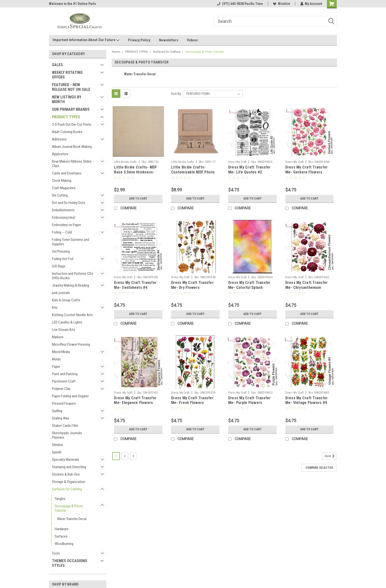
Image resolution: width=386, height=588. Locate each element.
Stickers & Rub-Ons (66, 474)
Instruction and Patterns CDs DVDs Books (72, 276)
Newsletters (169, 40)
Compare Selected (319, 468)
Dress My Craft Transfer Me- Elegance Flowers (135, 400)
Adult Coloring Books (67, 132)
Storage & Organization (69, 482)
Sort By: (176, 94)
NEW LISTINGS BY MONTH (67, 99)
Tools (56, 553)
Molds (56, 359)
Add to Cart (138, 199)
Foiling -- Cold (62, 232)
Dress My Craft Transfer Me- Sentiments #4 (135, 285)
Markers (58, 337)
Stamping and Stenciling (69, 467)
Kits (55, 308)
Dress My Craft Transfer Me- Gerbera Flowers (307, 170)
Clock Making (62, 181)
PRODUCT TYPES (66, 117)
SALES (57, 65)
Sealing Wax (61, 418)
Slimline (57, 445)
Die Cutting (60, 195)
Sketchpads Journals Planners (67, 435)
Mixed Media (61, 352)
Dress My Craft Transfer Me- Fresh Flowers (192, 400)
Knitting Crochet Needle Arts (72, 315)
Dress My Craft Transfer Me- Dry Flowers (192, 285)
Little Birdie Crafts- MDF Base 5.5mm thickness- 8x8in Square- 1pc (135, 172)
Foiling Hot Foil (63, 259)
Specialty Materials (65, 460)
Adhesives (59, 139)
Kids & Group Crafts (66, 300)
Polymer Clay (61, 389)
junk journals (61, 293)
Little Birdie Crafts (125, 162)
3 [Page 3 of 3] (133, 456)
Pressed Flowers (64, 403)
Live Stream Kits (64, 330)
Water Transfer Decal (72, 519)
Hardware (62, 529)
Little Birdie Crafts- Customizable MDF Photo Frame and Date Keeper (193, 172)
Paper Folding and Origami (70, 396)
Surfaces (61, 536)
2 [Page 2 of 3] (125, 456)
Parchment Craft (64, 381)
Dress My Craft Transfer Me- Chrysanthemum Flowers (307, 287)
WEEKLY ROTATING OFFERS (67, 75)
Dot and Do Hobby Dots (69, 203)
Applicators (60, 154)
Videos (192, 40)
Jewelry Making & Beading (71, 285)
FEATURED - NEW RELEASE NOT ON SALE (71, 87)
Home (116, 52)
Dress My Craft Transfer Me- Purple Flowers (249, 400)
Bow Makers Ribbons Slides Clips (72, 164)
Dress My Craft (237, 162)
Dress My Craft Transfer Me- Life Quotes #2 (249, 170)
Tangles (60, 499)
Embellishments (63, 210)
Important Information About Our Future (86, 40)
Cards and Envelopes (67, 173)
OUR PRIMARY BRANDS (71, 109)
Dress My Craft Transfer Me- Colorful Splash (249, 285)
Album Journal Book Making (72, 147)
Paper (56, 367)
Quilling (57, 411)
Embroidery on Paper (66, 225)
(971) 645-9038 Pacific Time (240, 4)
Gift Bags (59, 266)
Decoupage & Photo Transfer (69, 508)
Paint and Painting (65, 374)
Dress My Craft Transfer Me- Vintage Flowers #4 (307, 400)
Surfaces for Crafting (67, 489)
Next (330, 456)
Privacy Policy (139, 40)
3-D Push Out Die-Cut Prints (72, 124)
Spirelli (57, 452)
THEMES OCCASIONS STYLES (70, 563)
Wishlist (281, 4)
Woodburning (64, 544)
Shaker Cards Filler (65, 426)
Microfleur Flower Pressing (71, 344)
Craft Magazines (64, 188)
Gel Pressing (61, 251)
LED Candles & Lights (67, 322)
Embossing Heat (64, 217)
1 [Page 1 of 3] (116, 456)
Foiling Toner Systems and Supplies (71, 242)
